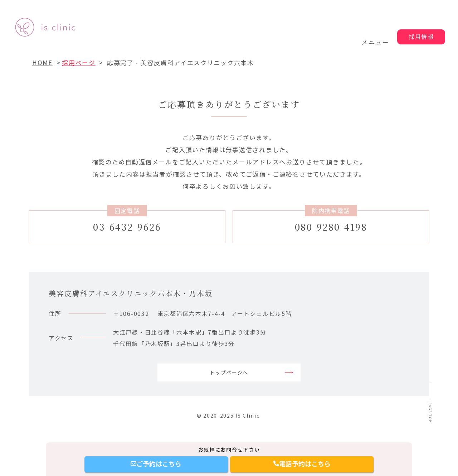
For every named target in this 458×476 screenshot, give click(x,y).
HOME (42, 62)
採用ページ (79, 62)
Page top (428, 429)
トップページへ (229, 377)
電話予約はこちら (302, 463)
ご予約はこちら (156, 463)
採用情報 (421, 37)
